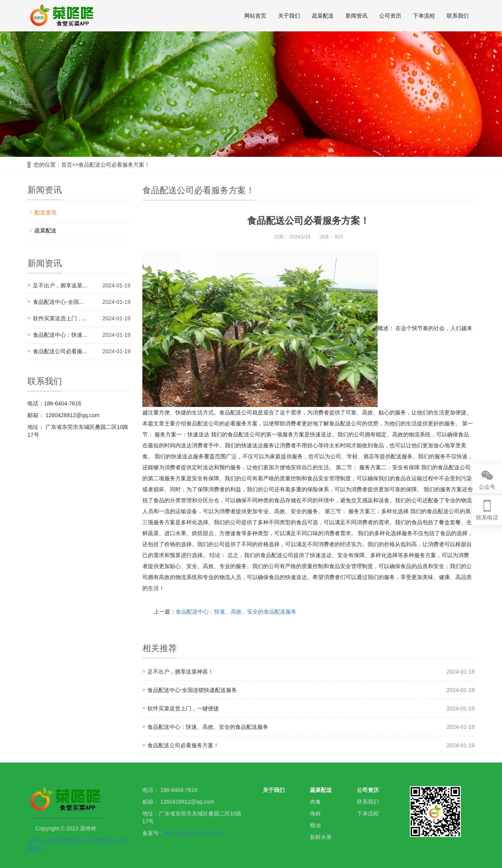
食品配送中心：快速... (60, 335)
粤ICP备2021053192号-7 (195, 833)
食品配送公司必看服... (60, 351)
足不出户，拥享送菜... (60, 285)
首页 (67, 165)
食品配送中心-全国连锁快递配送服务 (192, 690)
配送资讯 (45, 212)
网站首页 (255, 16)
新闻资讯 (356, 16)
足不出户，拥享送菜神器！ (180, 672)
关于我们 (289, 16)
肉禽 (315, 802)
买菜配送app (105, 841)
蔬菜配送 (323, 16)
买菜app (37, 841)
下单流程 (424, 16)
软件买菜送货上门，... (60, 318)
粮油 (315, 825)
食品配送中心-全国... (58, 302)
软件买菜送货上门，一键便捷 (183, 708)
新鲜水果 (321, 837)
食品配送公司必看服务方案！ (114, 165)
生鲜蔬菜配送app (68, 841)
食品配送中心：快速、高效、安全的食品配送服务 (236, 612)
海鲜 (315, 814)
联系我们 (458, 16)
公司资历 (390, 16)
